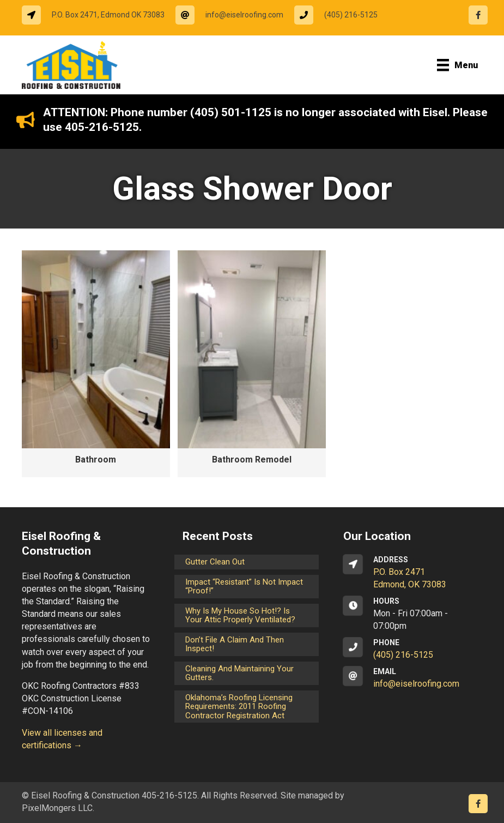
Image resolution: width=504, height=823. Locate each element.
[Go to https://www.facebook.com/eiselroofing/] (478, 15)
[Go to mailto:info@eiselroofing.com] (235, 15)
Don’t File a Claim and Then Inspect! (235, 644)
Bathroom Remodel (252, 459)
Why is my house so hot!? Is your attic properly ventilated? (240, 615)
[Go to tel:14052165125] (341, 15)
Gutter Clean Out (215, 562)
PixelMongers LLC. (58, 808)
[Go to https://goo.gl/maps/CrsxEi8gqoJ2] (413, 573)
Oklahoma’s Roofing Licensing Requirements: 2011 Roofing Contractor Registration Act (239, 707)
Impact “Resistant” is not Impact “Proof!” (244, 587)
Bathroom (96, 459)
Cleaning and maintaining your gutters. (239, 673)
